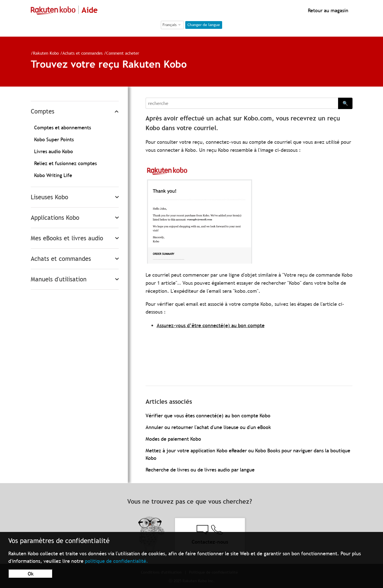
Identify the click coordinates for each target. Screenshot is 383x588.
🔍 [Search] (345, 103)
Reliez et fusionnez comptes (65, 163)
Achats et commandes (83, 53)
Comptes (43, 111)
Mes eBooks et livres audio (67, 238)
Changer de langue (204, 25)
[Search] (242, 103)
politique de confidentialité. (116, 561)
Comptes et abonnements (63, 128)
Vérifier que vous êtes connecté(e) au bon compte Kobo (208, 416)
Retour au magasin (327, 10)
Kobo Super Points (54, 139)
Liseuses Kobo (50, 197)
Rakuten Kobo (46, 53)
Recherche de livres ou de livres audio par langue (200, 470)
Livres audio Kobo (54, 151)
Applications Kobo (55, 218)
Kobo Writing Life (53, 175)
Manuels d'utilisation (59, 279)
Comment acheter (123, 53)
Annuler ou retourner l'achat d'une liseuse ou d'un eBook (208, 427)
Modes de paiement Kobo (173, 439)
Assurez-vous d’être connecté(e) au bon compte (211, 325)
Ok (31, 574)
